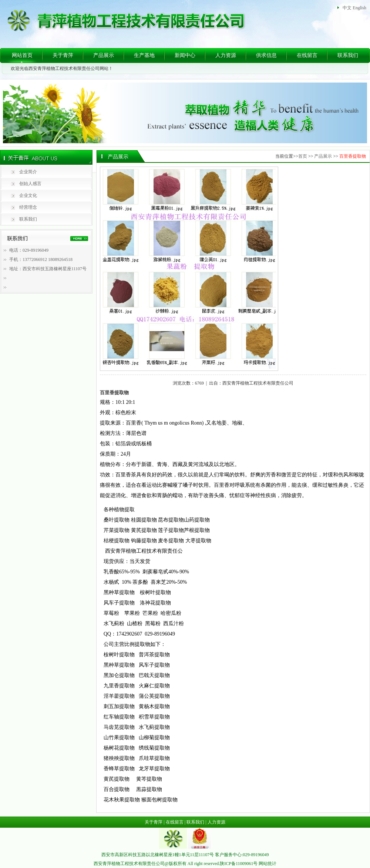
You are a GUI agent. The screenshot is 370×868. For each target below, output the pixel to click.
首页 (303, 156)
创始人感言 (30, 184)
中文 (347, 8)
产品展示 (104, 55)
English (359, 8)
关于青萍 (63, 55)
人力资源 (226, 55)
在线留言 (307, 55)
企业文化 (28, 195)
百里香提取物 (353, 156)
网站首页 (22, 55)
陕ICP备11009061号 (239, 864)
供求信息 (266, 55)
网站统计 (268, 864)
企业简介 (28, 172)
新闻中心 (185, 55)
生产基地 (144, 55)
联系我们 (348, 55)
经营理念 (28, 207)
